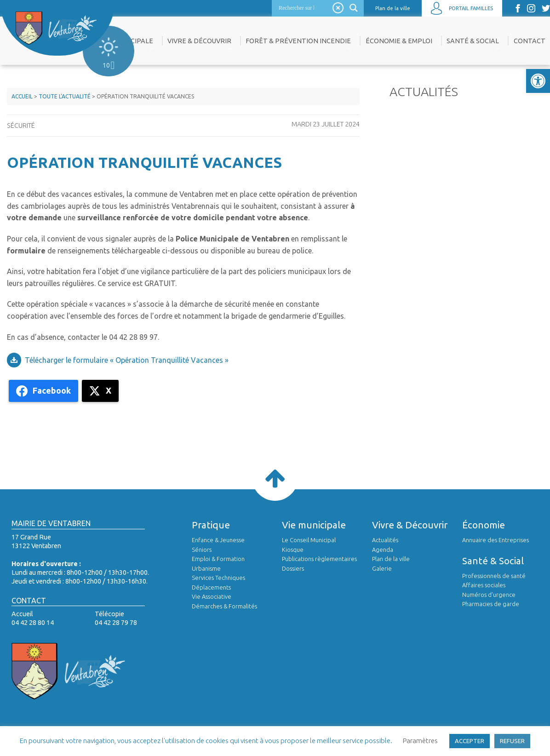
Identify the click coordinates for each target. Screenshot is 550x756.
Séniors (202, 550)
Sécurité (21, 126)
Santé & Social (473, 41)
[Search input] (296, 8)
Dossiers (293, 568)
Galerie (382, 568)
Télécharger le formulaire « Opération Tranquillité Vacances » (127, 360)
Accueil (22, 96)
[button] (538, 81)
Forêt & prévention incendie (298, 41)
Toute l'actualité (65, 96)
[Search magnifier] (355, 8)
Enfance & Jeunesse (218, 540)
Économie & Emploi (399, 41)
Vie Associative (212, 596)
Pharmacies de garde (491, 604)
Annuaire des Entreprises (496, 540)
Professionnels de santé (494, 576)
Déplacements (211, 587)
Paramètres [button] (420, 741)
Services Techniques (218, 578)
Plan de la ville (393, 8)
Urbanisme (206, 568)
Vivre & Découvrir (199, 41)
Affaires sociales (484, 585)
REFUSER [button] (512, 741)
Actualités (385, 540)
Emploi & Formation (218, 559)
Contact (530, 41)
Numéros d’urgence (489, 595)
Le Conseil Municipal (309, 540)
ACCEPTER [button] (470, 741)
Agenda (383, 550)
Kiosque (293, 550)
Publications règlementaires (319, 559)
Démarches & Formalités (224, 606)
